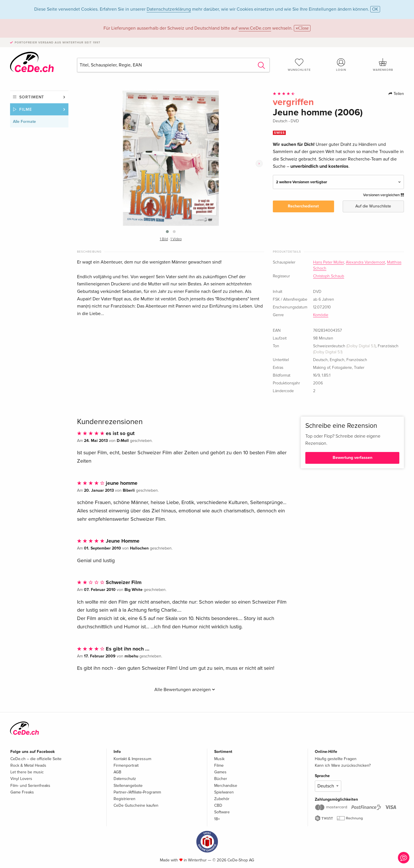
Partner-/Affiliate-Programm (137, 792)
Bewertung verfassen (352, 458)
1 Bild (164, 239)
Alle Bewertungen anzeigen (185, 690)
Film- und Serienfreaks (30, 786)
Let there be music (27, 772)
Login (341, 65)
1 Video (176, 239)
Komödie (321, 315)
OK (375, 9)
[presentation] (259, 164)
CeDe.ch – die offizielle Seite (36, 759)
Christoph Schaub (329, 276)
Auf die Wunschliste (373, 206)
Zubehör (222, 799)
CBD (218, 805)
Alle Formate (24, 122)
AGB (117, 772)
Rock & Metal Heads (28, 765)
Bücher (221, 779)
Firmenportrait (126, 765)
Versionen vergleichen (384, 195)
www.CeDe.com (255, 28)
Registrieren (124, 799)
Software (222, 812)
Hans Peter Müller (328, 262)
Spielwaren (224, 792)
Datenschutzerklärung (169, 9)
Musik (219, 759)
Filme (26, 109)
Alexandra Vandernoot (365, 262)
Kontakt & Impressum (132, 759)
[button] (167, 232)
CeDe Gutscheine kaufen (136, 805)
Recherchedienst (303, 206)
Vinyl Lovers (21, 779)
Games (220, 772)
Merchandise (226, 786)
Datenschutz (125, 779)
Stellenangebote (128, 786)
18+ (217, 819)
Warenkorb (383, 65)
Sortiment (32, 97)
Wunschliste (299, 65)
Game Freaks (22, 792)
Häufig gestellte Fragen (336, 759)
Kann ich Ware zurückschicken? (343, 765)
